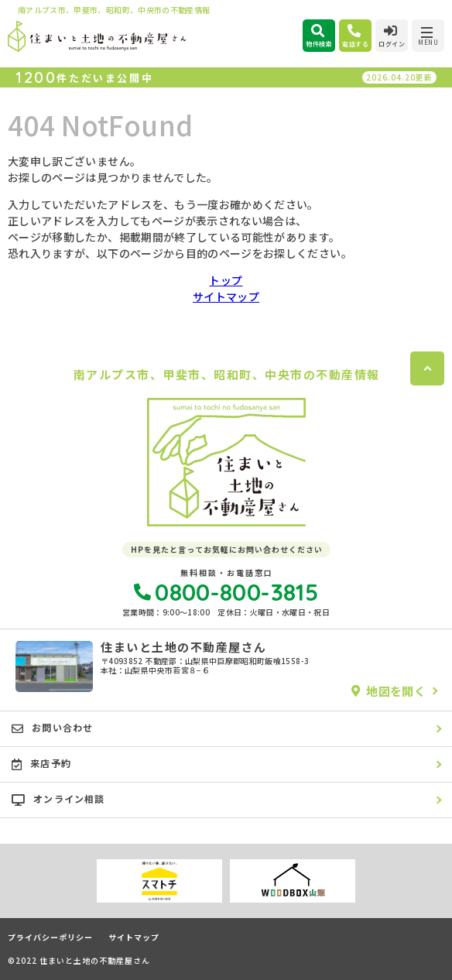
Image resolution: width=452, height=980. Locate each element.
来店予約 (41, 763)
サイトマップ (226, 296)
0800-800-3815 (226, 592)
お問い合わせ (52, 728)
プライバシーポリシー (50, 937)
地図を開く (389, 691)
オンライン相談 (58, 799)
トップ (226, 280)
